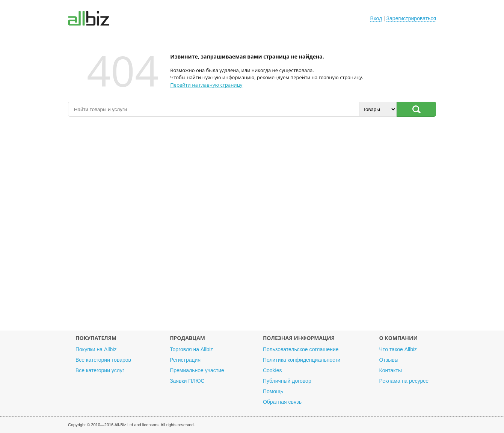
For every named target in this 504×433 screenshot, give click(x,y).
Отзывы (389, 360)
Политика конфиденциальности (302, 360)
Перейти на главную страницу (206, 85)
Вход (376, 18)
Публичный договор (287, 381)
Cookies (272, 370)
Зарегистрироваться (411, 18)
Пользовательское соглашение (301, 349)
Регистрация (185, 360)
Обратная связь (282, 402)
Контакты (391, 370)
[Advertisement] (252, 227)
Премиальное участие (197, 370)
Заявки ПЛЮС (187, 381)
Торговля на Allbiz (191, 349)
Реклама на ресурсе (404, 381)
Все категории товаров (103, 360)
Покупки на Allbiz (96, 349)
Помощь (273, 391)
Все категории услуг (100, 370)
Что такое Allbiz (398, 349)
